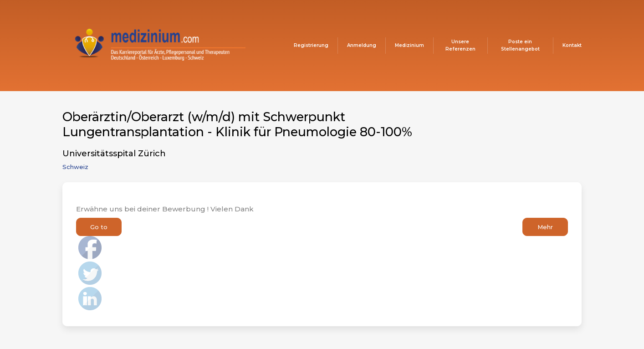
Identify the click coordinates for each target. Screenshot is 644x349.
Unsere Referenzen (460, 45)
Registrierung (311, 45)
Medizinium (409, 45)
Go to (99, 227)
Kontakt (572, 45)
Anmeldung (362, 45)
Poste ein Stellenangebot (520, 45)
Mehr (545, 227)
